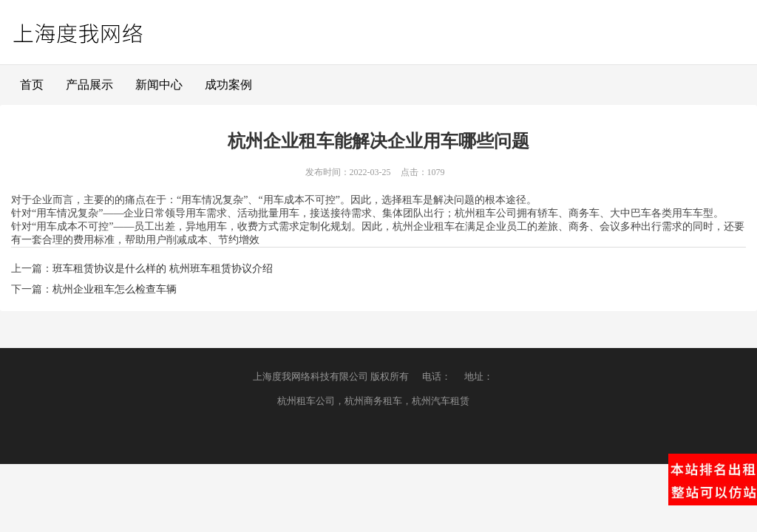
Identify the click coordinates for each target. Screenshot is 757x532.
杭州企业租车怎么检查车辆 (115, 289)
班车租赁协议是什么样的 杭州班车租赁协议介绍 (163, 269)
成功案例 (228, 85)
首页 (32, 85)
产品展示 (89, 85)
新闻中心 (159, 85)
